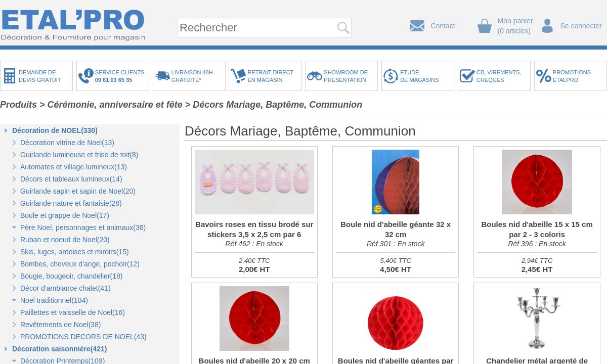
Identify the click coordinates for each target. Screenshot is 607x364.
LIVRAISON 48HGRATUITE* (192, 76)
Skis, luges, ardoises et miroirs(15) (75, 252)
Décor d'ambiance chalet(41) (66, 288)
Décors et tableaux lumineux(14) (71, 179)
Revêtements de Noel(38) (61, 325)
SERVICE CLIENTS (121, 76)
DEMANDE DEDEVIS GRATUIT (40, 76)
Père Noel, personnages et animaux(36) (83, 227)
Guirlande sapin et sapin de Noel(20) (78, 191)
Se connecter (581, 26)
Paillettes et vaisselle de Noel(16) (73, 312)
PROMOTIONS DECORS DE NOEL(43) (83, 337)
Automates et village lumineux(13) (74, 167)
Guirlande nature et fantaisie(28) (71, 203)
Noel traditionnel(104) (54, 300)
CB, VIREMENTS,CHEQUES (499, 76)
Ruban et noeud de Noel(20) (65, 240)
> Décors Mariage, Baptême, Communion (274, 105)
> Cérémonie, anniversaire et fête (111, 105)
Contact (443, 26)
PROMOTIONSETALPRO (572, 76)
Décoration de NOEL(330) (55, 130)
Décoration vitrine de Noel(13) (67, 143)
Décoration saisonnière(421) (60, 349)
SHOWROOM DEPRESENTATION (346, 76)
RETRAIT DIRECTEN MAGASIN (270, 76)
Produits (18, 105)
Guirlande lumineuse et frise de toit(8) (79, 155)
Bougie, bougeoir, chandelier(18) (71, 276)
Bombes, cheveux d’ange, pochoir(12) (80, 264)
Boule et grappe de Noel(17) (65, 215)
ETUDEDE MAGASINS (419, 76)
